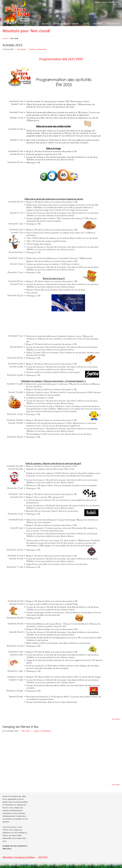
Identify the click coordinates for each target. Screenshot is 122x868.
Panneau (32, 865)
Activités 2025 (12, 45)
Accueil (5, 38)
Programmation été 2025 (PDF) (61, 59)
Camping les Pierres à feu (20, 727)
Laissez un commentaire (38, 49)
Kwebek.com (23, 865)
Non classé (21, 49)
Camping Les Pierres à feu (16, 13)
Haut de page (116, 719)
